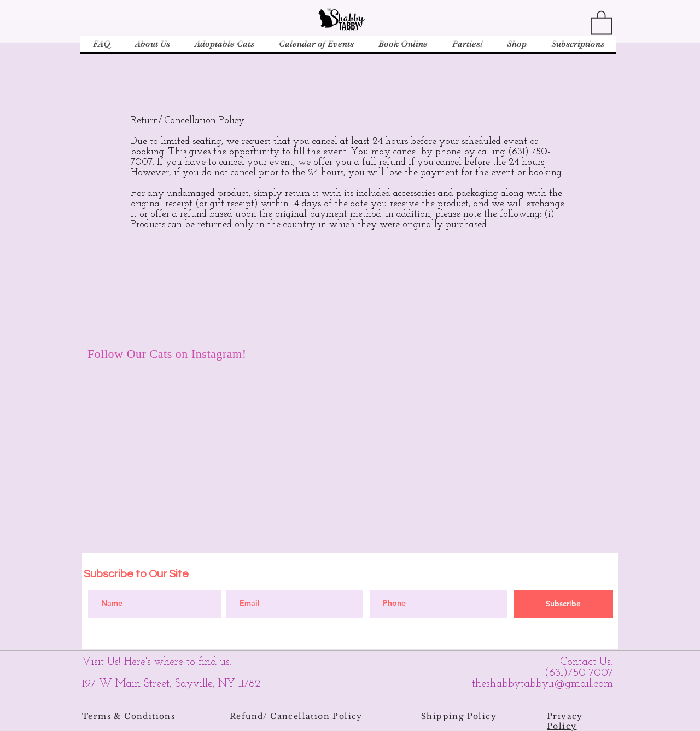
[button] (601, 22)
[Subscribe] (563, 604)
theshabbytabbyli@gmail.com (542, 684)
